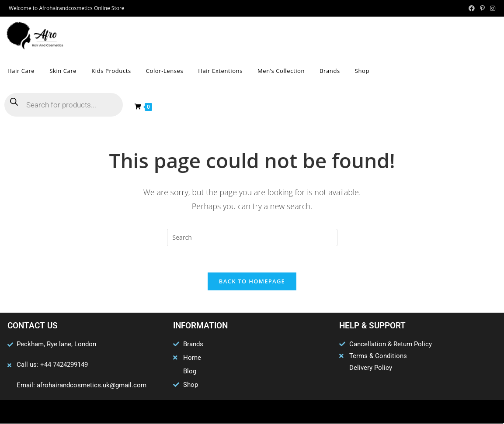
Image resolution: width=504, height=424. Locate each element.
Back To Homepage (252, 282)
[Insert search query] (252, 238)
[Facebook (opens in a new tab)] (472, 8)
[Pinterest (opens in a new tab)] (482, 8)
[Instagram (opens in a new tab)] (491, 8)
